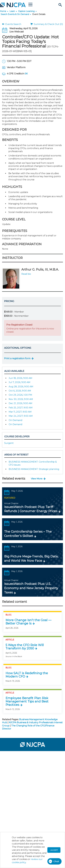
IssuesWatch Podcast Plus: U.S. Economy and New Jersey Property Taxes (31, 588)
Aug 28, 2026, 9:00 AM (21, 387)
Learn (12, 11)
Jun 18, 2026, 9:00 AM (20, 378)
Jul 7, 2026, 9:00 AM (19, 382)
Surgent (9, 443)
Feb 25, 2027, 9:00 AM (21, 408)
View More (37, 479)
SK (26, 74)
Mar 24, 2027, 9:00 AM (21, 416)
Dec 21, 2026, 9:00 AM (20, 403)
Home (3, 11)
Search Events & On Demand (15, 14)
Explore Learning (26, 11)
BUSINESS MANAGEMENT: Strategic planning (34, 469)
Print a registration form (17, 358)
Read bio (26, 274)
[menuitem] (12, 755)
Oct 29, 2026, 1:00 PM (20, 395)
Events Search (12, 24)
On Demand (15, 420)
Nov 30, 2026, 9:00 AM (21, 399)
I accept (54, 850)
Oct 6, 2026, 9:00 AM (20, 391)
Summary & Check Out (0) (47, 24)
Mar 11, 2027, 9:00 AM (20, 412)
